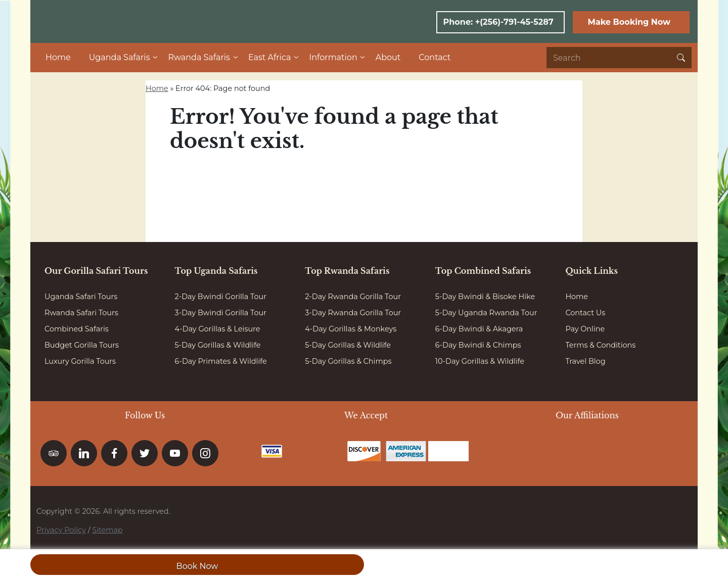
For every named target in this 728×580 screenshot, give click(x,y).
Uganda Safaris (120, 57)
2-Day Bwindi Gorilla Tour (221, 297)
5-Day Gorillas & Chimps (348, 361)
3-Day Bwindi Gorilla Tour (221, 313)
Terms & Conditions (600, 345)
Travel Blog (585, 361)
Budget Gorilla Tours (82, 345)
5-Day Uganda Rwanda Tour (486, 313)
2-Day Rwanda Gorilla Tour (353, 297)
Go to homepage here (240, 179)
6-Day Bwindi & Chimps (478, 345)
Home (58, 57)
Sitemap (107, 530)
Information (333, 57)
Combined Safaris (77, 329)
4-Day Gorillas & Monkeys (351, 329)
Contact (435, 57)
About (388, 57)
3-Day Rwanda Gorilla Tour (353, 313)
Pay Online (585, 329)
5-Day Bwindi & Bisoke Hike (485, 297)
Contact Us (585, 313)
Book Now (197, 566)
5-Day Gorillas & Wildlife (218, 345)
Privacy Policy (61, 530)
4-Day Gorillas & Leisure (218, 329)
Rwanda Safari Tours (81, 313)
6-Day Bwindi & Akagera (479, 329)
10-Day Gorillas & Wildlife (480, 361)
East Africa (269, 57)
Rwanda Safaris (199, 57)
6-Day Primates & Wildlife (221, 361)
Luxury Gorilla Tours (80, 361)
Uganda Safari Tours (81, 297)
